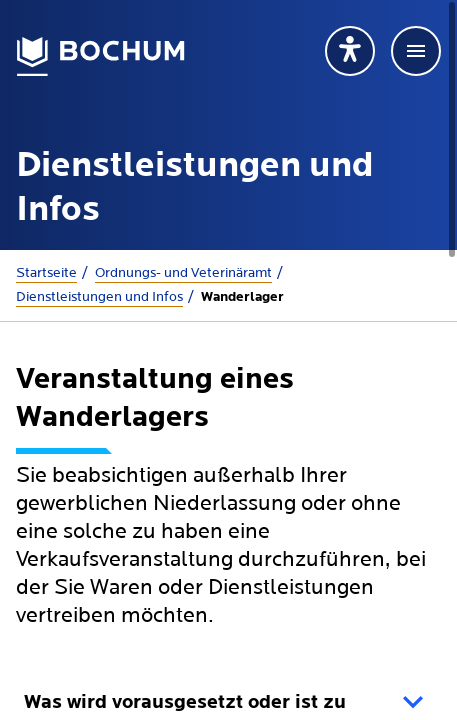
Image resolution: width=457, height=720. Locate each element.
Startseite (46, 273)
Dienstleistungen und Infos (99, 297)
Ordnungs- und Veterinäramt (183, 273)
